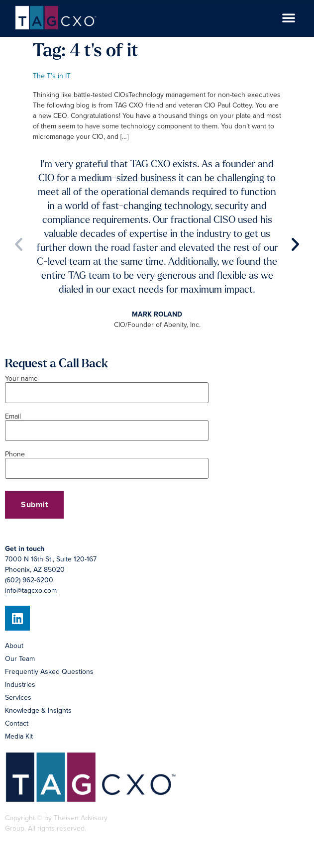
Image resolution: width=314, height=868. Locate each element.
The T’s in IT (52, 76)
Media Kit (19, 736)
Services (18, 698)
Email (107, 424)
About (14, 646)
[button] (289, 17)
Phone (107, 462)
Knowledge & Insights (38, 710)
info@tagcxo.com (31, 591)
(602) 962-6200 (29, 580)
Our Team (20, 659)
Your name (107, 386)
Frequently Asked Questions (49, 672)
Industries (20, 685)
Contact (17, 723)
